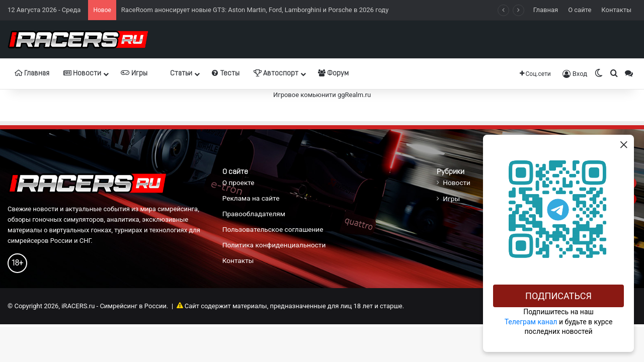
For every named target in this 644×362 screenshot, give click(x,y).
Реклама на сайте (251, 198)
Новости (82, 73)
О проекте (238, 183)
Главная (546, 10)
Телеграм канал (531, 322)
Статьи (177, 73)
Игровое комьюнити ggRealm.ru (322, 95)
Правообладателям (254, 214)
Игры (134, 73)
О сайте (580, 10)
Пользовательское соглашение (273, 229)
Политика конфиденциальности (274, 245)
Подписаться (558, 296)
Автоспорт (276, 73)
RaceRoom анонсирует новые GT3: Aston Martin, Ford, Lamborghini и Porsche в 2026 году (255, 10)
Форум (333, 73)
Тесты (226, 73)
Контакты (616, 10)
